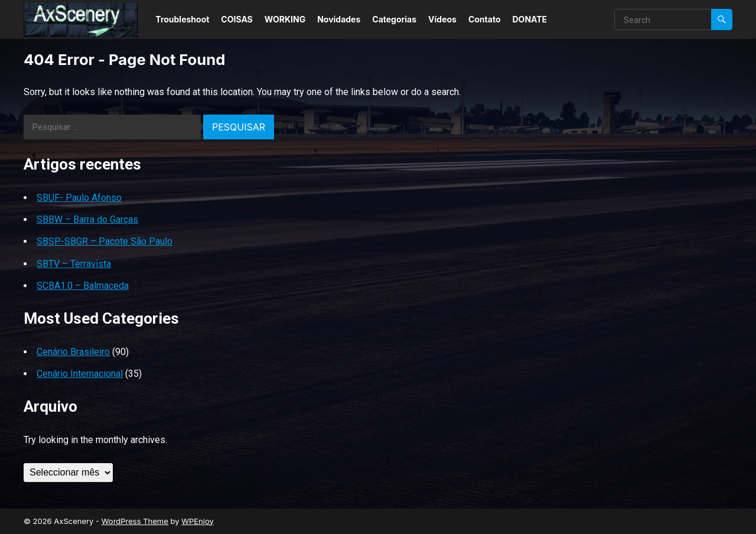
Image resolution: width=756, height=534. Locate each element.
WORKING (285, 19)
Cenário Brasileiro (73, 352)
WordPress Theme (135, 521)
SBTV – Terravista (74, 264)
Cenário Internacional (80, 374)
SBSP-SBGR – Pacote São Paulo (105, 241)
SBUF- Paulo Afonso (79, 198)
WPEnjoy (198, 521)
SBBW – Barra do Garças (87, 219)
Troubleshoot (182, 19)
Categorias (394, 19)
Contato (485, 19)
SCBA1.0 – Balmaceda (83, 286)
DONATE (529, 19)
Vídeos (442, 19)
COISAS (237, 19)
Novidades (339, 19)
